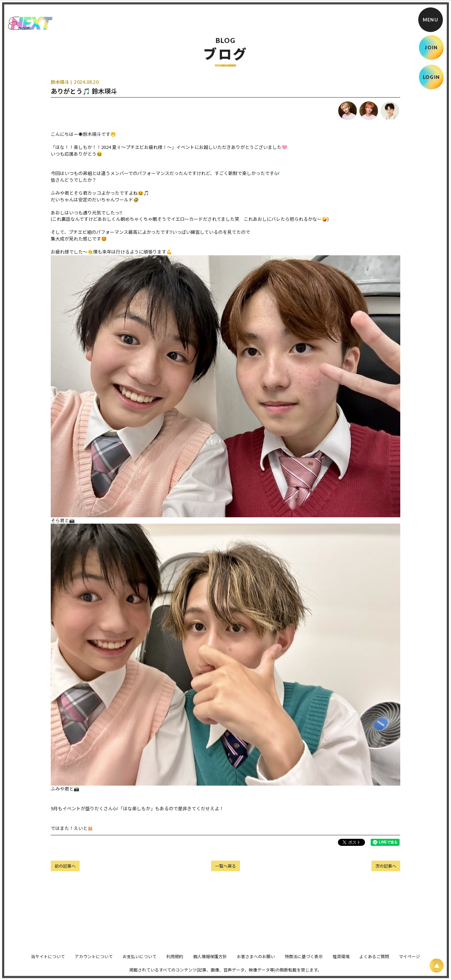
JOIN (431, 48)
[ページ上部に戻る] (437, 966)
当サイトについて (48, 961)
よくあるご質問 (374, 961)
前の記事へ (65, 866)
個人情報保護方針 (210, 961)
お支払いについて (140, 961)
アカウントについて (94, 961)
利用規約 (175, 961)
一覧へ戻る (225, 866)
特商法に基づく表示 (304, 961)
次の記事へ (386, 866)
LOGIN (431, 77)
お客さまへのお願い (256, 961)
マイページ (409, 961)
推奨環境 (341, 961)
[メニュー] (431, 20)
